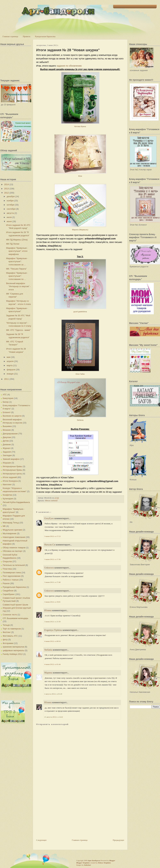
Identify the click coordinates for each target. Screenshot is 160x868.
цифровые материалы (14, 650)
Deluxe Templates (104, 863)
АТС (5, 395)
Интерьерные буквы (12, 466)
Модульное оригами (12, 530)
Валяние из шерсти (12, 416)
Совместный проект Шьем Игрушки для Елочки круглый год (17, 608)
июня (9, 221)
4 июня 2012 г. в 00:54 (52, 641)
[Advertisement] (60, 816)
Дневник (7, 444)
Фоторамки (8, 643)
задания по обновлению (69, 66)
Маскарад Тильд (11, 523)
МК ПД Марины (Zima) (17, 240)
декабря (11, 196)
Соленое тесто (10, 615)
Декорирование (10, 434)
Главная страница (10, 36)
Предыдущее (119, 840)
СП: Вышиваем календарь (15, 618)
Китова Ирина (80, 126)
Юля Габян (80, 374)
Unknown (49, 568)
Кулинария (8, 499)
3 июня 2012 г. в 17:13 (52, 536)
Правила (26, 36)
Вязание (7, 430)
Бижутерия (8, 398)
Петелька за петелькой (14, 565)
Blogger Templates (83, 863)
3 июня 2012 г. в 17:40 (52, 582)
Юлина (48, 610)
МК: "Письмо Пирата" (16, 269)
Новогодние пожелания (14, 537)
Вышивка (7, 426)
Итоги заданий (10, 477)
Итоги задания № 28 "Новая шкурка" (68, 50)
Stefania (80, 420)
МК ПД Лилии (13, 244)
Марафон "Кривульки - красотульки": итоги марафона (17, 251)
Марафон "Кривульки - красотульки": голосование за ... (17, 261)
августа (10, 213)
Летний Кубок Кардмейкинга (16, 502)
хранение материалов (13, 647)
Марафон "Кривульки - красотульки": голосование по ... (17, 276)
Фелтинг (7, 632)
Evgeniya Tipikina (53, 630)
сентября (11, 209)
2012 (6, 193)
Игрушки (7, 463)
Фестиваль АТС (10, 636)
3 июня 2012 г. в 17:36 (52, 559)
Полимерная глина (12, 573)
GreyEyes (49, 518)
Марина (48, 673)
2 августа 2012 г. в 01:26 (53, 694)
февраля (11, 370)
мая (9, 357)
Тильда (6, 625)
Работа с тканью (11, 580)
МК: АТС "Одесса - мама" (18, 330)
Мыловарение (10, 533)
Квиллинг (7, 484)
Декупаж (7, 437)
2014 (6, 184)
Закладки (7, 455)
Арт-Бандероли (94, 860)
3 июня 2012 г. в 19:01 (52, 602)
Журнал (6, 448)
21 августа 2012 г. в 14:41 (54, 717)
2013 (6, 189)
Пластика (7, 569)
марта (10, 365)
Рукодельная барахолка (45, 36)
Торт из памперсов (12, 629)
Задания (7, 452)
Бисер (6, 402)
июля (9, 217)
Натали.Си (50, 545)
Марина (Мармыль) (80, 230)
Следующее (41, 840)
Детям (6, 441)
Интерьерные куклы (12, 474)
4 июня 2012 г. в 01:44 (52, 664)
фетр (5, 640)
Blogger (112, 860)
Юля (80, 176)
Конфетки (7, 495)
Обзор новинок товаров (14, 548)
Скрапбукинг (9, 594)
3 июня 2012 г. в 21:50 (52, 622)
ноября (10, 201)
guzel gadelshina (80, 312)
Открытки (7, 561)
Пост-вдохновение (12, 576)
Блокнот (7, 412)
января (10, 374)
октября (11, 205)
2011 (6, 379)
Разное (6, 583)
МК (4, 526)
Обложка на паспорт (13, 551)
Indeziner (87, 865)
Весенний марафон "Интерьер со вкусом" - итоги (18, 286)
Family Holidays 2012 (13, 654)
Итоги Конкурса (10, 481)
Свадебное (8, 591)
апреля (10, 361)
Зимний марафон (11, 459)
